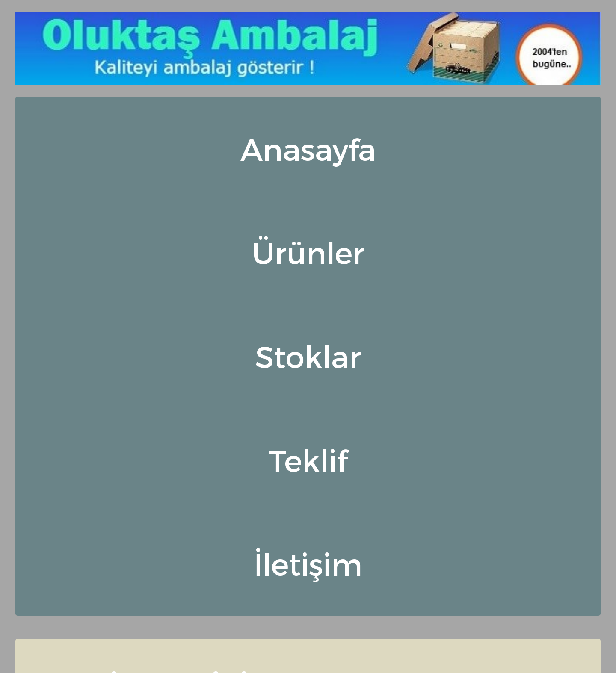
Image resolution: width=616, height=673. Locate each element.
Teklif (308, 460)
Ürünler (308, 252)
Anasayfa (308, 149)
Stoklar (308, 356)
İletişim (308, 563)
